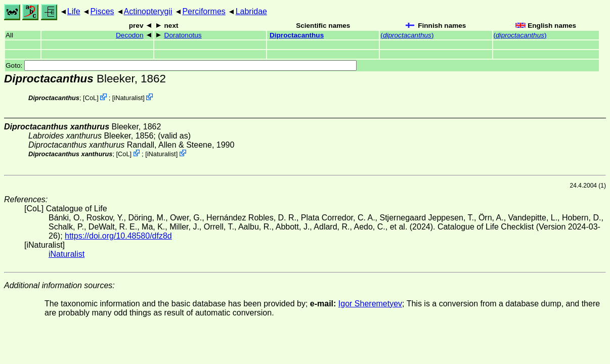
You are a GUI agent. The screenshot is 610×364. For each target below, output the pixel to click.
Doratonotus (183, 35)
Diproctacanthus (297, 35)
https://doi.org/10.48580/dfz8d (118, 236)
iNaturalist (128, 98)
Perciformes (204, 11)
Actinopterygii (148, 11)
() (407, 35)
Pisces (102, 11)
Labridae (251, 11)
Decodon (129, 35)
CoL (91, 98)
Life (74, 11)
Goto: (181, 65)
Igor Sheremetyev (370, 304)
